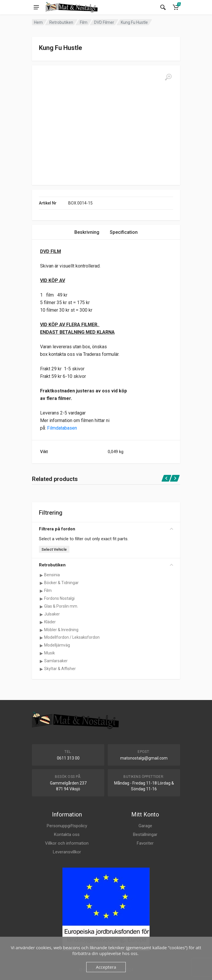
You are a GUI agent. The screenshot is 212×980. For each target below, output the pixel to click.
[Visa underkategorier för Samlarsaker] (41, 661)
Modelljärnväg (57, 645)
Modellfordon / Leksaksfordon (72, 637)
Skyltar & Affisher (60, 669)
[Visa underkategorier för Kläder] (41, 622)
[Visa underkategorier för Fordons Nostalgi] (41, 599)
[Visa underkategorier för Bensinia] (41, 575)
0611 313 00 (68, 758)
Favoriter (145, 843)
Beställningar (145, 834)
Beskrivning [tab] (87, 232)
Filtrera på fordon (106, 529)
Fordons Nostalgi (59, 598)
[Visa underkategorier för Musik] (41, 653)
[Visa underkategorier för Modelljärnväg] (41, 645)
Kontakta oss (67, 834)
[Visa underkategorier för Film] (41, 591)
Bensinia (52, 575)
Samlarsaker (56, 661)
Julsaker (52, 614)
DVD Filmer (104, 22)
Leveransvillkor (67, 852)
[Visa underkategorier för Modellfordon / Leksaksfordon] (41, 638)
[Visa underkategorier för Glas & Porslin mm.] (41, 606)
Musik (50, 653)
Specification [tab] (124, 232)
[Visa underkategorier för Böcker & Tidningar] (41, 583)
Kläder (50, 622)
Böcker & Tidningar (61, 583)
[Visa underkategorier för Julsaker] (41, 614)
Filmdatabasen (62, 428)
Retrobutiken (61, 22)
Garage (145, 826)
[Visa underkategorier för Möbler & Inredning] (41, 630)
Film (84, 22)
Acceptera (106, 967)
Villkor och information (67, 843)
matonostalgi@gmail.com (144, 758)
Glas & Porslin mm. (61, 606)
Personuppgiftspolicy (67, 826)
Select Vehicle (54, 549)
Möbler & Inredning (61, 630)
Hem (38, 22)
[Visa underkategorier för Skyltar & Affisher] (41, 669)
